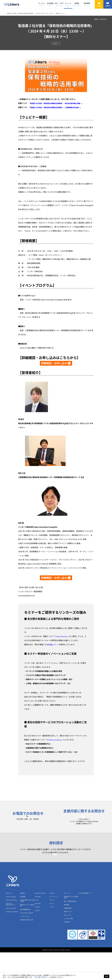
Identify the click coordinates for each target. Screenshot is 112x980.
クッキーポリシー (25, 944)
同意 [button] (107, 976)
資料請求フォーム (56, 873)
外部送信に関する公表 (27, 947)
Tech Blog (38, 924)
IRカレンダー (68, 943)
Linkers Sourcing (11, 924)
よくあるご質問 (68, 946)
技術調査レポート (54, 645)
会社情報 (50, 4)
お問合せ (99, 4)
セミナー (52, 931)
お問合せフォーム (84, 827)
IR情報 (77, 4)
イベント (52, 928)
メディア (52, 935)
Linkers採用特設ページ (85, 921)
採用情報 (87, 4)
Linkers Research (62, 636)
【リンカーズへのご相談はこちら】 (38, 713)
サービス (42, 4)
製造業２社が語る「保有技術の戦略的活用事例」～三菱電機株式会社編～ (59, 107)
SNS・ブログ (59, 4)
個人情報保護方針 (25, 937)
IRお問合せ (67, 950)
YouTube (37, 938)
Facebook (38, 931)
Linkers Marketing (11, 928)
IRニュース (67, 921)
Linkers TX (9, 921)
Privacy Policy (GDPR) (27, 941)
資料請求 (108, 4)
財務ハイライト (68, 939)
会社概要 (23, 924)
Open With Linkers (40, 921)
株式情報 (66, 932)
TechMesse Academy (55, 740)
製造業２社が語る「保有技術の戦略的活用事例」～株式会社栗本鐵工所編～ (60, 103)
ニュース (68, 4)
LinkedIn (37, 935)
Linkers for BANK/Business (10, 932)
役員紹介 (23, 921)
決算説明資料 (68, 936)
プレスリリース (54, 924)
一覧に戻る (56, 791)
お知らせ (52, 921)
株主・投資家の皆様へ (70, 929)
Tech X (37, 928)
